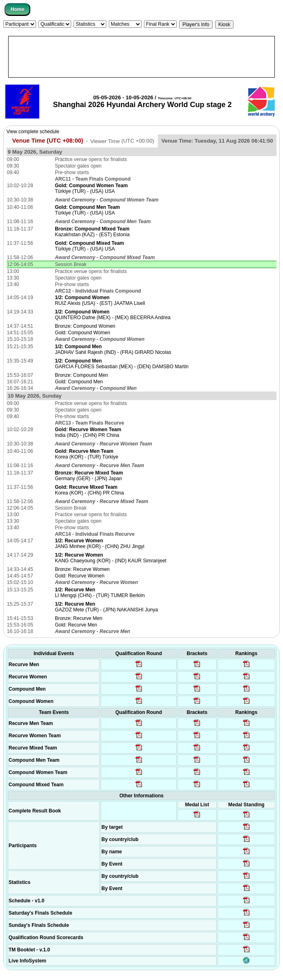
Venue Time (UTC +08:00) (48, 141)
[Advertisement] (141, 57)
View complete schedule (33, 132)
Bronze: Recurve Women (82, 569)
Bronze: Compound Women (85, 326)
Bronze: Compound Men (81, 375)
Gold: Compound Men (79, 382)
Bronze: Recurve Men (79, 618)
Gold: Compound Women (82, 333)
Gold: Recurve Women (80, 576)
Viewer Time (122, 141)
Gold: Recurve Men (76, 625)
